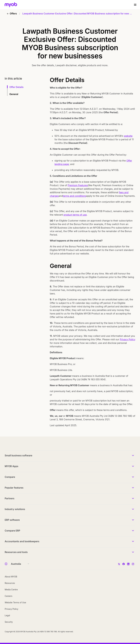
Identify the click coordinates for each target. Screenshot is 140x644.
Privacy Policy (128, 339)
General (14, 94)
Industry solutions (15, 509)
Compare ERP (12, 531)
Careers (8, 596)
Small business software (18, 455)
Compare (10, 477)
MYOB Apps (11, 466)
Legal (7, 615)
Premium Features (78, 185)
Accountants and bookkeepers (22, 541)
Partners (10, 498)
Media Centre (11, 590)
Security (9, 622)
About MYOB (11, 577)
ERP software (12, 520)
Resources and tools (16, 552)
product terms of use (75, 215)
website (128, 136)
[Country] (19, 564)
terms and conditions (74, 196)
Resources (10, 583)
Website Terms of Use (15, 602)
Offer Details (16, 87)
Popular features (14, 488)
